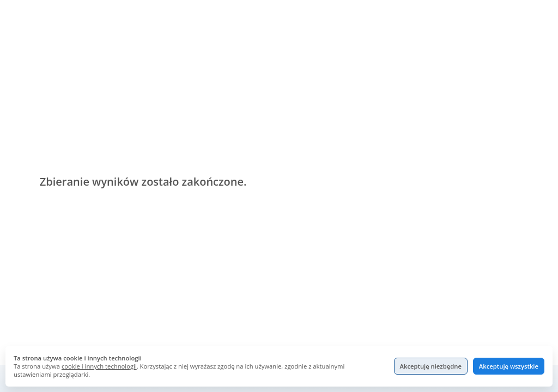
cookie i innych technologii (99, 366)
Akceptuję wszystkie (509, 366)
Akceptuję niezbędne (431, 366)
